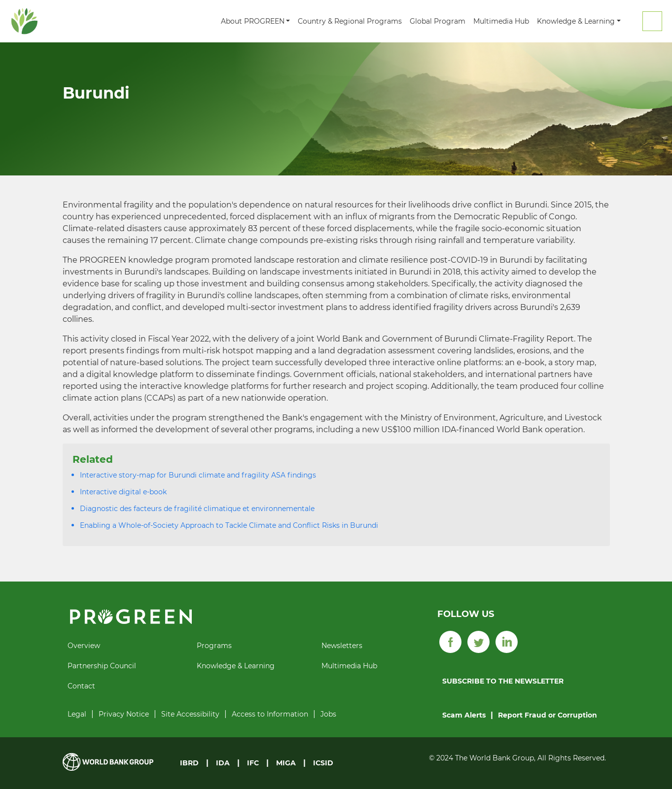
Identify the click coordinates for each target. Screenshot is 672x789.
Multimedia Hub (501, 21)
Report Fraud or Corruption (548, 715)
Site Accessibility (190, 714)
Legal (77, 714)
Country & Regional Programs (350, 21)
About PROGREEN (253, 21)
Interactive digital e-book (123, 492)
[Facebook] (450, 641)
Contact (81, 686)
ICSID (323, 763)
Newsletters (342, 646)
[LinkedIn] (507, 641)
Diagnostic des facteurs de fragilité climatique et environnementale (197, 509)
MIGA (286, 763)
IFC (253, 763)
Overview (84, 646)
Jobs (328, 714)
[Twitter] (478, 641)
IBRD (189, 763)
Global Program (438, 21)
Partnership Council (102, 666)
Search (652, 21)
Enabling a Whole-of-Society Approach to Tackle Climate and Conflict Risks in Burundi (229, 525)
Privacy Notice (124, 714)
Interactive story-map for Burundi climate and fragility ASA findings (198, 475)
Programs (214, 646)
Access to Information (270, 714)
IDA (223, 763)
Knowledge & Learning (576, 21)
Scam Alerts (464, 715)
